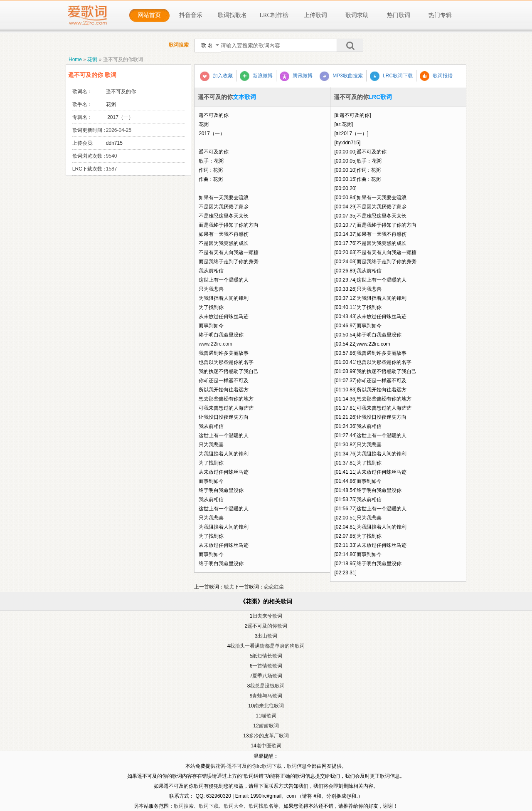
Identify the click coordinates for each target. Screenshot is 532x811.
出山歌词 (267, 636)
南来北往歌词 (269, 706)
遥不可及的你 (121, 91)
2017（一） (120, 117)
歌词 (292, 766)
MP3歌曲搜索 (341, 76)
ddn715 (114, 143)
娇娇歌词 (269, 726)
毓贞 (229, 587)
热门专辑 (440, 15)
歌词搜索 (184, 806)
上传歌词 (315, 15)
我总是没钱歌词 (267, 686)
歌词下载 (209, 806)
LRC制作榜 (274, 15)
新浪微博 (256, 76)
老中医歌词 (269, 746)
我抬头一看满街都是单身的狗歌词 (267, 646)
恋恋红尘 (274, 587)
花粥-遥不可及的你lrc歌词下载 (249, 766)
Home (75, 59)
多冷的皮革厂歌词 (269, 736)
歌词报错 (436, 76)
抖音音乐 (191, 15)
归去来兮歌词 (267, 616)
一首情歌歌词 (267, 666)
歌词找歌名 (232, 15)
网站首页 (149, 15)
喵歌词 (269, 716)
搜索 (350, 45)
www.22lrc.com (216, 344)
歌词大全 (234, 806)
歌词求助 (357, 15)
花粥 (92, 59)
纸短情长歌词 (267, 656)
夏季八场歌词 (267, 676)
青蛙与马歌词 (267, 696)
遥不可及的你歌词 (123, 59)
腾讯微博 (296, 76)
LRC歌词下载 (391, 76)
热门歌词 (399, 15)
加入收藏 (216, 76)
